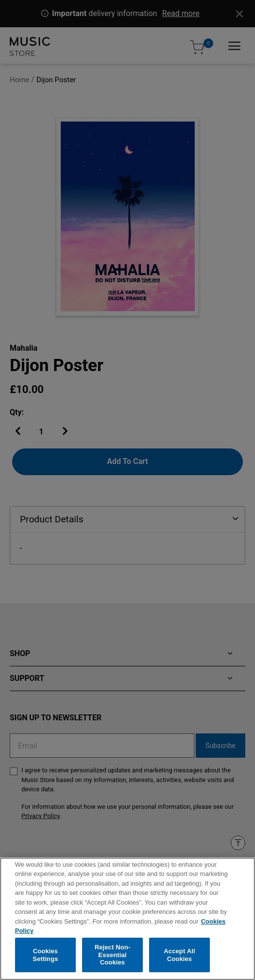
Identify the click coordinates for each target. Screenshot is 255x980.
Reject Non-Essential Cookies (113, 957)
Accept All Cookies (179, 957)
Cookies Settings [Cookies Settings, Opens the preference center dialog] (45, 957)
